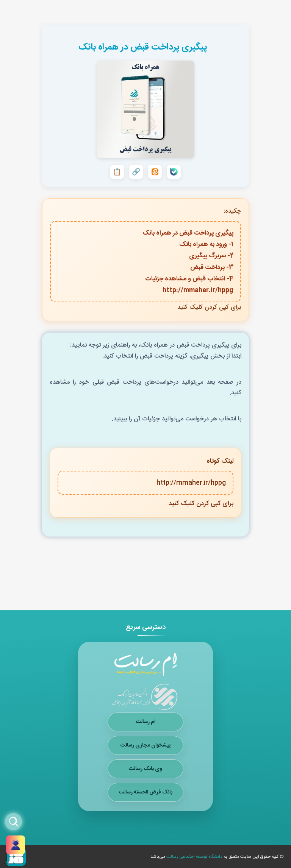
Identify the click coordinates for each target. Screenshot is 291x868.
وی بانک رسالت (145, 769)
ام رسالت (146, 722)
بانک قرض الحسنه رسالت (146, 792)
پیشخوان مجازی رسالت (145, 745)
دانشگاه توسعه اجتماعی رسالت (194, 857)
